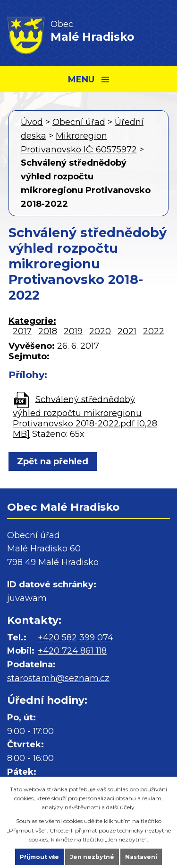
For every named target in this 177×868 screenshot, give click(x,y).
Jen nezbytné (92, 857)
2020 (100, 331)
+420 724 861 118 (72, 651)
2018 (48, 331)
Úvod (32, 122)
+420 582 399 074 (76, 638)
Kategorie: (32, 321)
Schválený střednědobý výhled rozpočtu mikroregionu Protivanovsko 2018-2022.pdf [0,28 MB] (85, 416)
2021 (127, 331)
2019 (73, 331)
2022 (154, 331)
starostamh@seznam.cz (58, 678)
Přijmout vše (39, 857)
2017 (22, 331)
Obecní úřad (79, 122)
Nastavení (141, 857)
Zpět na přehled (53, 461)
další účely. (121, 807)
